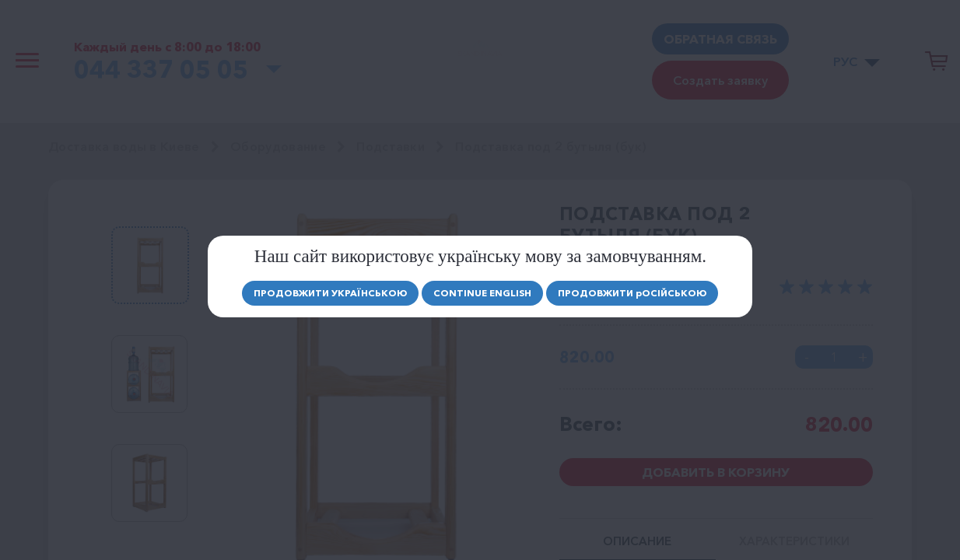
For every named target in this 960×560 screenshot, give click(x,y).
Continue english (482, 293)
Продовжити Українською (330, 293)
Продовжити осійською (632, 293)
